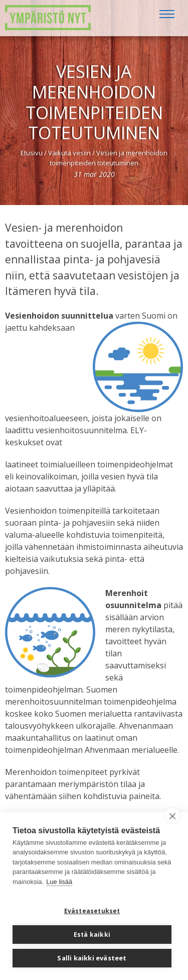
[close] (172, 816)
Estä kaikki (92, 935)
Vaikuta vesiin (69, 153)
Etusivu (32, 153)
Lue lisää (59, 882)
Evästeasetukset (92, 911)
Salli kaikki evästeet (92, 958)
